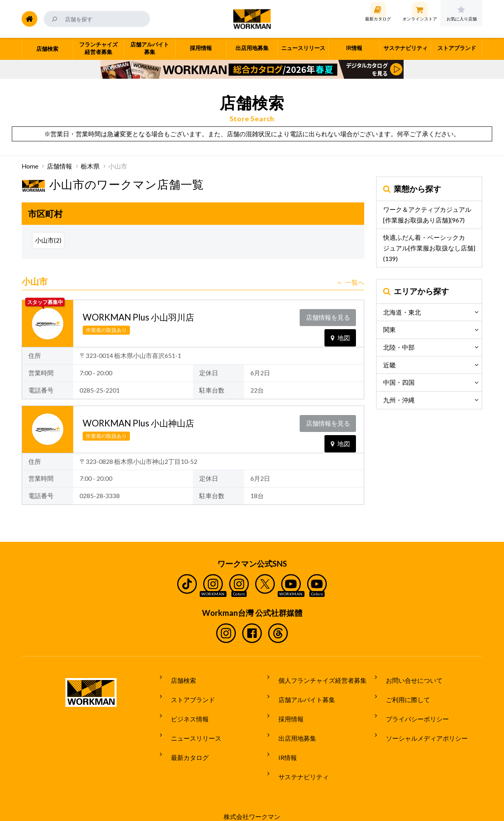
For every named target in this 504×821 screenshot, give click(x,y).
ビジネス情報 (184, 707)
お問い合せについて (409, 677)
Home (30, 166)
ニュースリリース (191, 721)
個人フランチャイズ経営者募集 (317, 677)
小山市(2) (48, 240)
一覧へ (351, 282)
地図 (340, 332)
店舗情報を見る (330, 315)
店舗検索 (178, 677)
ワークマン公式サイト (252, 19)
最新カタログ (184, 736)
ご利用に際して (402, 692)
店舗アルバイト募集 (301, 692)
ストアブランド (187, 692)
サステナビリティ (298, 751)
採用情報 (285, 707)
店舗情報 (59, 166)
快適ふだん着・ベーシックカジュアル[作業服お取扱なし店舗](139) (429, 248)
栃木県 (90, 166)
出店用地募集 (292, 721)
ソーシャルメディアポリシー (421, 721)
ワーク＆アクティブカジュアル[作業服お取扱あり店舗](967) (427, 215)
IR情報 (282, 736)
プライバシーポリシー (412, 707)
